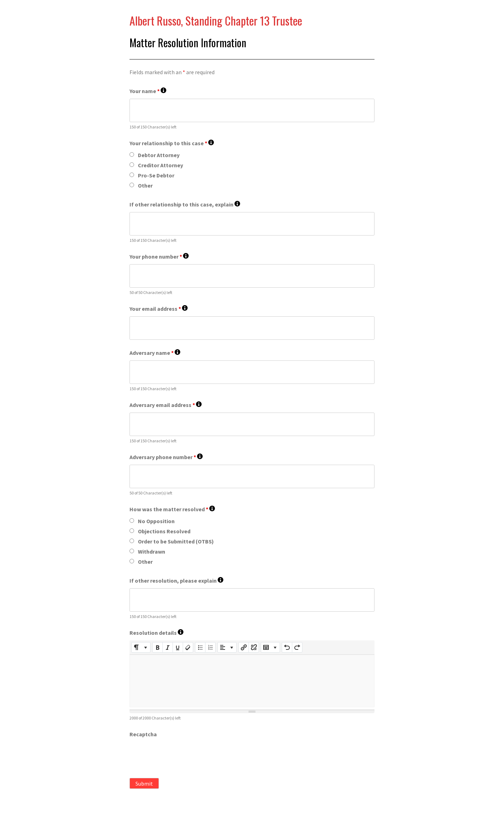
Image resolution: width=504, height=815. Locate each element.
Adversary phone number (166, 457)
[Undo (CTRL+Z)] (287, 647)
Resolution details (156, 633)
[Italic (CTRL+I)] (168, 647)
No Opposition (156, 521)
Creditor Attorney (160, 165)
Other (145, 185)
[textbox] (252, 681)
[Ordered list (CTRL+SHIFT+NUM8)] (210, 647)
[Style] (141, 647)
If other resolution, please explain (176, 581)
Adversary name (155, 353)
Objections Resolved (164, 531)
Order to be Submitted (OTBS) (176, 541)
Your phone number (159, 257)
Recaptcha (143, 734)
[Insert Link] (244, 647)
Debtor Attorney (159, 155)
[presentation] (183, 756)
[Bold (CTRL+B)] (157, 647)
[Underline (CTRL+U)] (178, 647)
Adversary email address (166, 405)
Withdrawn (152, 551)
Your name (148, 91)
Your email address (159, 309)
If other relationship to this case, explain (185, 205)
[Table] (270, 647)
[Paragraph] (227, 647)
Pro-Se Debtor (156, 175)
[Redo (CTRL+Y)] (297, 647)
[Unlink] (254, 647)
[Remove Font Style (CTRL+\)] (188, 647)
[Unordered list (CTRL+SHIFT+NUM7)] (200, 647)
